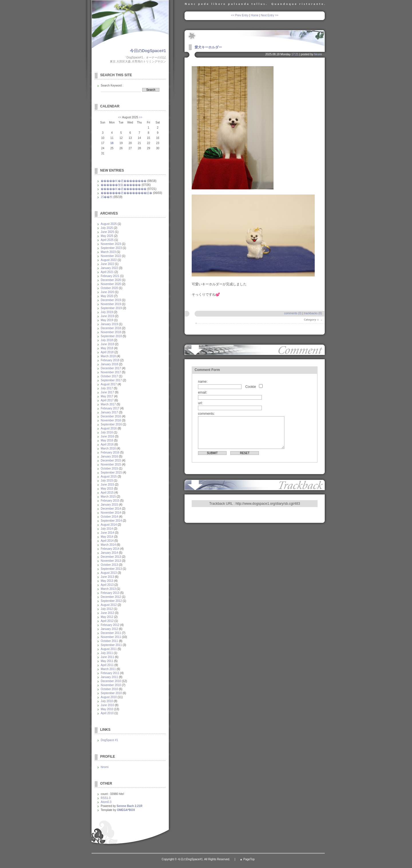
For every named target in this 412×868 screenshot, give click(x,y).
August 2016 (109, 428)
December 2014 (111, 509)
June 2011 (107, 657)
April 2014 (107, 541)
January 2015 (109, 505)
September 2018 (111, 336)
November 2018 (111, 332)
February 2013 (110, 593)
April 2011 (107, 665)
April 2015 (107, 493)
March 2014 (108, 545)
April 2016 (107, 444)
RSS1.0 (106, 798)
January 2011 (109, 677)
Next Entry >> (270, 15)
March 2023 (108, 252)
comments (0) (293, 313)
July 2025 (107, 228)
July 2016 (107, 432)
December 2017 (111, 368)
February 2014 (110, 549)
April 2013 (107, 585)
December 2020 (111, 280)
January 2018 (109, 364)
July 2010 (107, 701)
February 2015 (110, 501)
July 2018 (107, 340)
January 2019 (109, 324)
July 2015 (107, 481)
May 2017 (107, 396)
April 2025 (107, 240)
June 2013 (107, 577)
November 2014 (111, 513)
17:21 (295, 54)
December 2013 (111, 557)
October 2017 (109, 376)
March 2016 (108, 448)
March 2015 (108, 497)
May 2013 (107, 581)
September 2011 (111, 645)
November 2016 (111, 420)
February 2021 (110, 276)
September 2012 (111, 601)
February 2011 (110, 673)
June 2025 (107, 232)
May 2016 (107, 440)
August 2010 (109, 697)
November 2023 (111, 244)
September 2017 (111, 380)
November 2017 (111, 372)
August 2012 (109, 605)
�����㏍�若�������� (124, 181)
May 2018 (107, 348)
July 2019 (107, 312)
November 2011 (111, 637)
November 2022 (111, 256)
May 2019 (107, 320)
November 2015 (111, 465)
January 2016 (109, 456)
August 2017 (109, 384)
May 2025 (107, 236)
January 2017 (109, 412)
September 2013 (111, 569)
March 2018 (108, 356)
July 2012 (107, 609)
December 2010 (111, 681)
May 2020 (107, 296)
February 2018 (110, 360)
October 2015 (109, 469)
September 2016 (111, 424)
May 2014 (107, 537)
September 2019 (111, 308)
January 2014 (109, 553)
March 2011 (108, 669)
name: (203, 382)
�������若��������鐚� (126, 193)
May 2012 (107, 617)
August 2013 (109, 573)
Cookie (250, 387)
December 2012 (111, 597)
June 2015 (107, 485)
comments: (206, 414)
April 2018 (107, 352)
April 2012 (107, 621)
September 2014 (111, 521)
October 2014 (109, 517)
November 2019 (111, 304)
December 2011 (111, 633)
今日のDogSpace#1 (148, 51)
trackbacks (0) (313, 313)
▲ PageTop (247, 859)
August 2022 (109, 260)
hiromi (318, 54)
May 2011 (107, 661)
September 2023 (111, 248)
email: (203, 392)
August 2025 (109, 224)
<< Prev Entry (240, 15)
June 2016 (107, 436)
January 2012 (109, 629)
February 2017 (110, 408)
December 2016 (111, 416)
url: (200, 403)
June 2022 (107, 264)
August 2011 (109, 649)
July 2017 (107, 388)
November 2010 (111, 685)
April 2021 (107, 272)
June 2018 (107, 344)
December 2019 (111, 300)
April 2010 (107, 713)
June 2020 (107, 292)
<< (120, 117)
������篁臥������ (121, 185)
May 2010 (107, 709)
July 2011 (107, 653)
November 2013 (111, 561)
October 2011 (109, 641)
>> (141, 117)
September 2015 (111, 473)
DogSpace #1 (109, 740)
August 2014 (109, 525)
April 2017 (107, 400)
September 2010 (111, 693)
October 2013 (109, 565)
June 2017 (107, 392)
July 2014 (107, 529)
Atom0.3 (106, 802)
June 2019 (107, 316)
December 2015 (111, 460)
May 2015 (107, 489)
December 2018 (111, 328)
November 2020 (111, 284)
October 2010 (109, 689)
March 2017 (108, 404)
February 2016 (110, 452)
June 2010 (107, 705)
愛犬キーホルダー (208, 47)
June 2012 (107, 613)
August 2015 (109, 477)
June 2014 (107, 533)
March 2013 (108, 589)
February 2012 (110, 625)
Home (255, 15)
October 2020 (109, 288)
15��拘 (107, 197)
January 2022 (109, 268)
